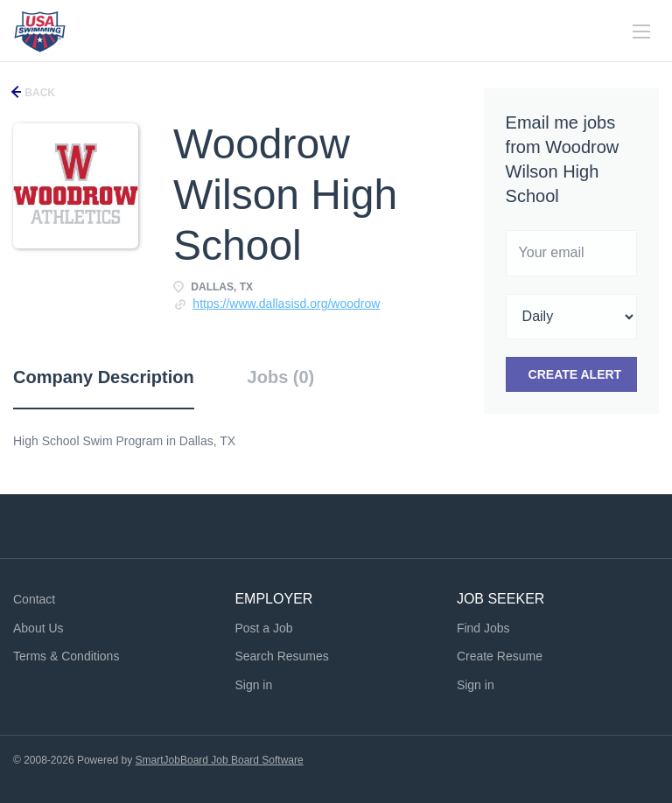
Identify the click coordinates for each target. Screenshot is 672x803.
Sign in (253, 685)
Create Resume (500, 656)
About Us (38, 628)
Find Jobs (483, 628)
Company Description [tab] (104, 377)
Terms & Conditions (66, 656)
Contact (34, 599)
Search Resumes (281, 656)
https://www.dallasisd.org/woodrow (286, 304)
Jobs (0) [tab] (281, 377)
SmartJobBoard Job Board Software (220, 760)
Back (38, 93)
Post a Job (263, 628)
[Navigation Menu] (641, 31)
